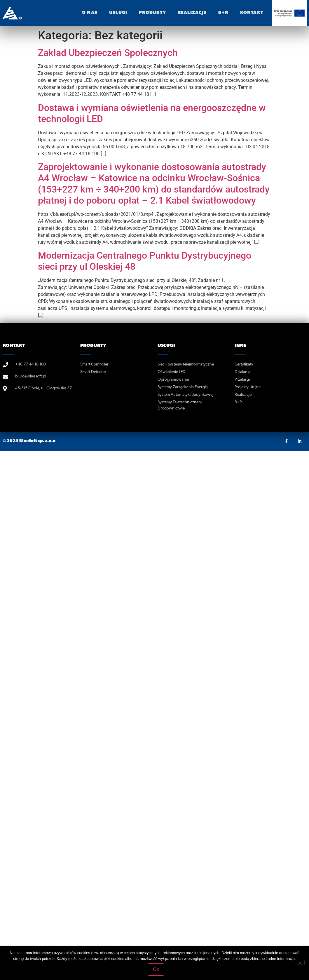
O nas (90, 13)
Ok (156, 969)
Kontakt (252, 13)
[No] (300, 963)
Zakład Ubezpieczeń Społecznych (108, 53)
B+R (223, 13)
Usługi (118, 13)
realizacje (192, 13)
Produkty (152, 13)
